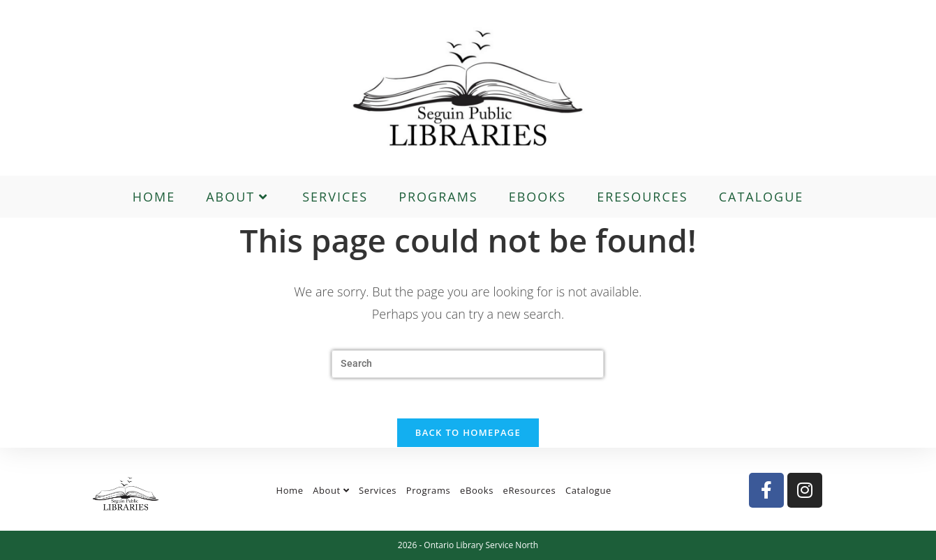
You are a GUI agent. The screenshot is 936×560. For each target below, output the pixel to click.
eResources (530, 490)
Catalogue (588, 490)
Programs (429, 490)
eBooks (477, 490)
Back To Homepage (468, 434)
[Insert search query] (468, 364)
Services (378, 490)
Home (289, 490)
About (331, 490)
